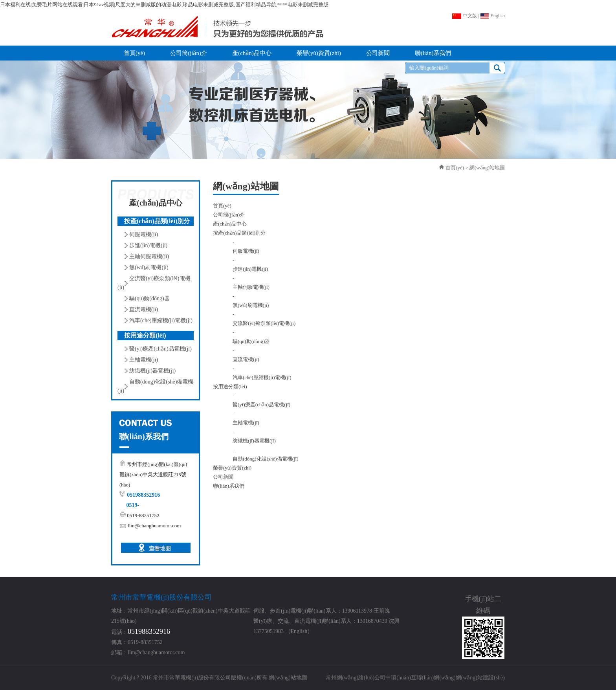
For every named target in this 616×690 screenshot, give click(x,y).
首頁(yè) (455, 168)
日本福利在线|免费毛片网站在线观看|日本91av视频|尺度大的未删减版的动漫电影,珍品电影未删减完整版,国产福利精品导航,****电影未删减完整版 (164, 5)
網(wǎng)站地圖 (288, 678)
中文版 (464, 16)
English (492, 16)
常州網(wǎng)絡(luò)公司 (356, 678)
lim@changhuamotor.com (154, 526)
